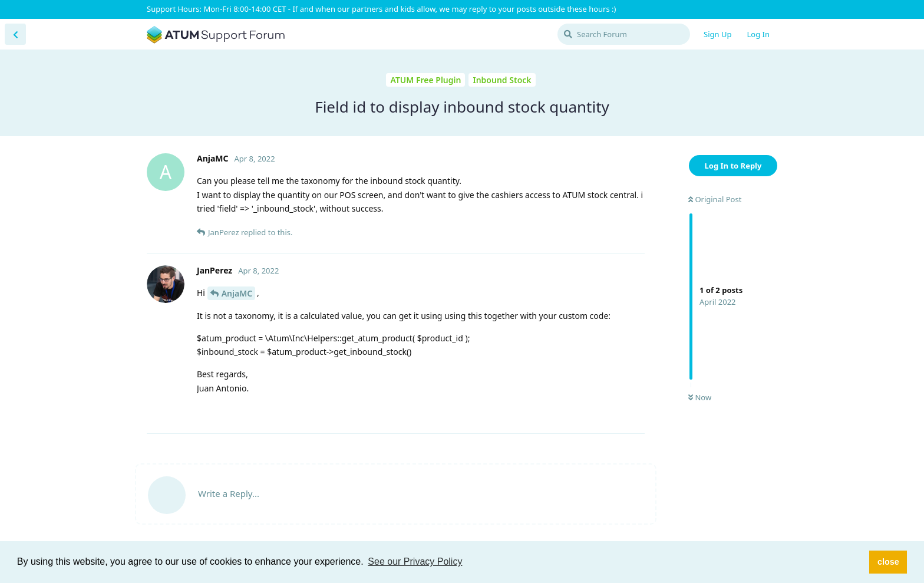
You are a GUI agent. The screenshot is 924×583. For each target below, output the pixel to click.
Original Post (715, 199)
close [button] (888, 562)
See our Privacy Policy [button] (415, 561)
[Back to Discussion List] (15, 34)
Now (700, 397)
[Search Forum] (624, 34)
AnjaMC (237, 293)
